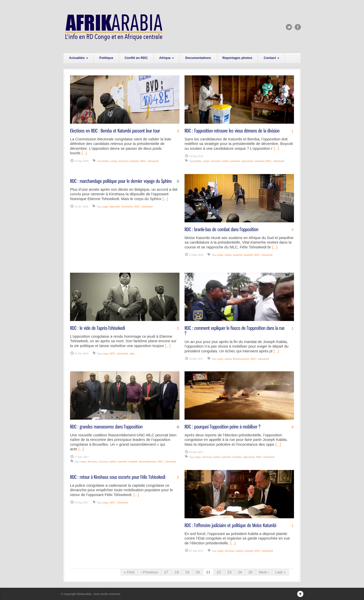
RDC (143, 161)
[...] (84, 153)
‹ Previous (149, 572)
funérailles (127, 206)
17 (166, 572)
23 (229, 572)
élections (123, 161)
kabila (226, 161)
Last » (280, 572)
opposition (247, 161)
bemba (105, 161)
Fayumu (103, 461)
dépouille (115, 206)
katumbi (134, 161)
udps (132, 353)
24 (240, 572)
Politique (106, 58)
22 (219, 572)
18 (177, 572)
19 (187, 572)
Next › (264, 572)
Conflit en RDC (136, 58)
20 (198, 572)
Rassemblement (148, 461)
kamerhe (235, 161)
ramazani (260, 161)
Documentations (198, 58)
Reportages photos (237, 58)
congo (114, 161)
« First (129, 572)
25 (250, 572)
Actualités (78, 58)
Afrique (167, 58)
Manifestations (241, 359)
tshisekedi (153, 161)
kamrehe (122, 461)
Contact (271, 58)
